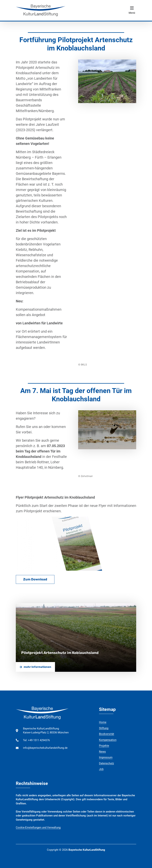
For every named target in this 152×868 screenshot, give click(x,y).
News (102, 752)
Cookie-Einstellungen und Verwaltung (38, 827)
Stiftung (104, 728)
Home (103, 722)
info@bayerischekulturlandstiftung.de (45, 748)
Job (101, 769)
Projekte (104, 746)
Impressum (106, 757)
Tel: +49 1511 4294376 (36, 740)
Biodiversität (107, 734)
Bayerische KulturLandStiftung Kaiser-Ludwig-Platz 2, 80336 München (46, 731)
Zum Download (35, 579)
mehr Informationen (35, 667)
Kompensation (108, 740)
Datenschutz (106, 763)
